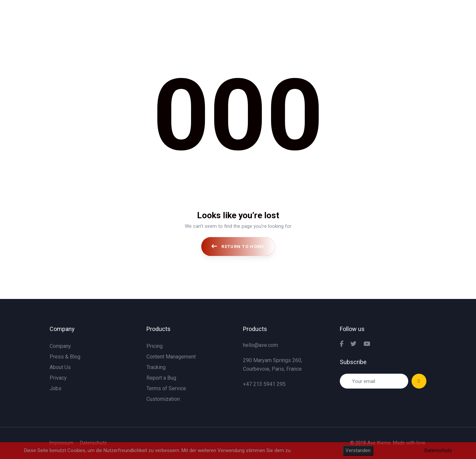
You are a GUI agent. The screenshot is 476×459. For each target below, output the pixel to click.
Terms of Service (166, 388)
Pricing (155, 346)
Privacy (58, 378)
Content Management (171, 357)
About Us (60, 367)
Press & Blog (65, 357)
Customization (163, 399)
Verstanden (358, 450)
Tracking (156, 367)
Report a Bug (161, 378)
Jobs (56, 388)
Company (60, 346)
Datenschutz (438, 450)
